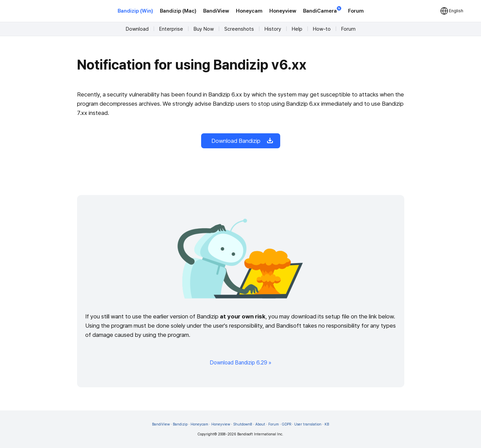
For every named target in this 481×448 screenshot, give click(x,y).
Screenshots (239, 29)
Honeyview (283, 11)
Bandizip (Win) (135, 11)
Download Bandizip (241, 141)
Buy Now (204, 29)
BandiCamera (322, 10)
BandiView (216, 11)
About (260, 424)
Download (137, 29)
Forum (356, 11)
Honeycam (249, 11)
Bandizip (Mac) (178, 11)
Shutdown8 (243, 424)
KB (327, 424)
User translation (308, 424)
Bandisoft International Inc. (260, 434)
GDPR (287, 424)
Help (297, 29)
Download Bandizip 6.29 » (240, 363)
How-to (322, 29)
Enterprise (171, 29)
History (273, 29)
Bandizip (180, 424)
